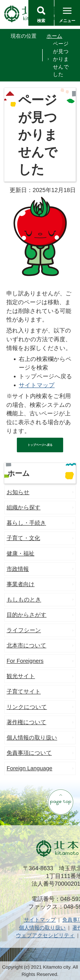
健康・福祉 (20, 553)
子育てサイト (24, 691)
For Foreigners (25, 661)
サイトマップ (37, 385)
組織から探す (24, 507)
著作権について (26, 722)
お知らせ (18, 492)
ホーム (54, 36)
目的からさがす (27, 615)
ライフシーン (24, 630)
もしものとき (24, 600)
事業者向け (21, 584)
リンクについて (27, 707)
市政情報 (18, 569)
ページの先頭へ (61, 802)
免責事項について (29, 753)
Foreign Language (29, 768)
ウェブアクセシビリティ (45, 935)
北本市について (26, 645)
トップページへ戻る (40, 445)
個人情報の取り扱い (32, 738)
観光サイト (21, 676)
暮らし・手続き (26, 523)
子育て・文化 (23, 538)
